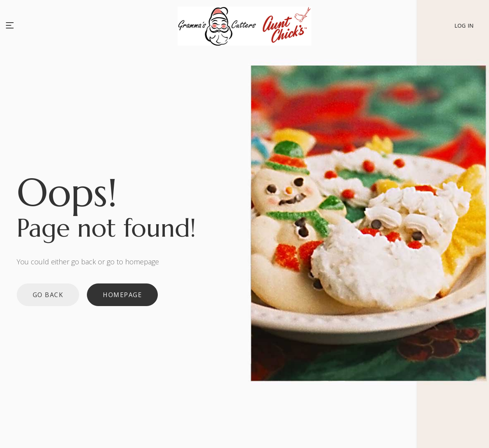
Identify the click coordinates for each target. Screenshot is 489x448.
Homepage (122, 295)
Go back (48, 295)
